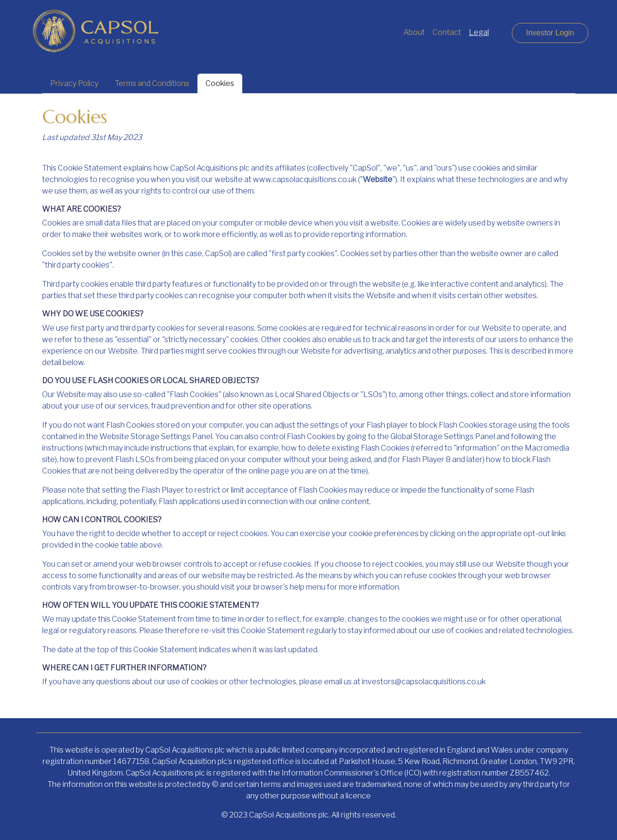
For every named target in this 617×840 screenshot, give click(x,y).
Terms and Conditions (152, 83)
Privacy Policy (74, 83)
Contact (447, 32)
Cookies (220, 83)
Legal (479, 32)
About (414, 32)
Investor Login (550, 33)
